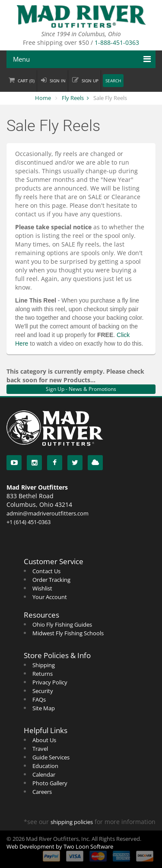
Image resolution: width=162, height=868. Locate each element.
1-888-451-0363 (117, 42)
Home (43, 98)
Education (45, 766)
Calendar (44, 774)
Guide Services (51, 757)
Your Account (50, 597)
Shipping (44, 665)
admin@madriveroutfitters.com (48, 513)
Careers (42, 792)
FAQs (39, 699)
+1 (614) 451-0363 (29, 522)
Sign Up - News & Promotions (81, 389)
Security (43, 691)
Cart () (26, 81)
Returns (43, 674)
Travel (40, 749)
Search (113, 81)
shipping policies (72, 822)
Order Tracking (51, 580)
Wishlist (42, 588)
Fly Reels (73, 98)
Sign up (90, 81)
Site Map (44, 708)
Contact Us (46, 571)
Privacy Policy (50, 682)
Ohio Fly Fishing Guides (62, 624)
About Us (44, 740)
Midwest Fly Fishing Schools (68, 633)
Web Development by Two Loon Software (60, 846)
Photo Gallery (50, 783)
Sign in (58, 81)
